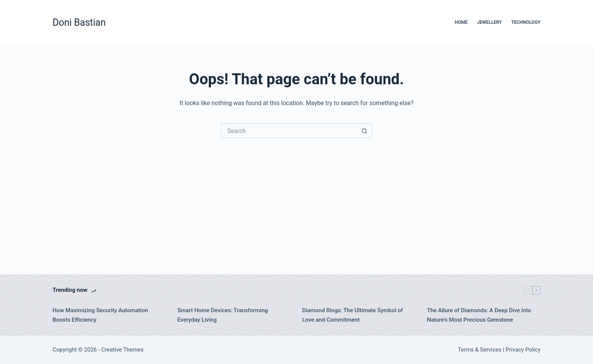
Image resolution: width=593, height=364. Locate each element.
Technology (526, 22)
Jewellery (489, 22)
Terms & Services (480, 350)
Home (461, 22)
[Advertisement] (296, 195)
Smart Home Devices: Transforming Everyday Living (223, 315)
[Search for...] (289, 131)
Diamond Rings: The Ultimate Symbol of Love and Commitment (352, 315)
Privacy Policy (523, 350)
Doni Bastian (79, 22)
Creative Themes (123, 350)
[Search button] (365, 131)
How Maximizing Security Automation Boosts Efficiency (100, 315)
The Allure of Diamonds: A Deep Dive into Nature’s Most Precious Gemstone (479, 315)
